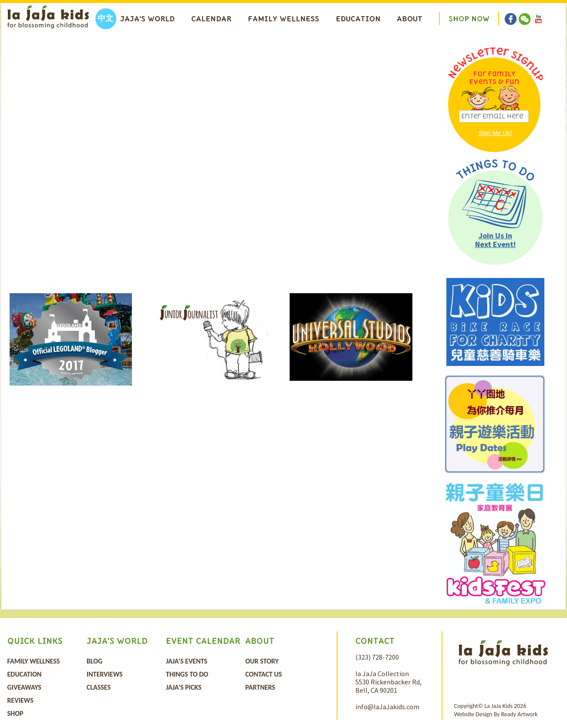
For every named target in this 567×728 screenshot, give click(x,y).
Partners (260, 687)
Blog (94, 661)
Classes (99, 687)
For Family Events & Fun (494, 78)
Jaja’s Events (187, 661)
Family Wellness (283, 19)
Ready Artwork (519, 714)
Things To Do (187, 674)
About (410, 19)
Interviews (105, 674)
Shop (15, 713)
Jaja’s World (147, 19)
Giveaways (24, 687)
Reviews (20, 700)
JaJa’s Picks (184, 687)
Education (358, 19)
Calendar (211, 19)
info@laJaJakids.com (387, 707)
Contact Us (263, 674)
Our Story (262, 661)
